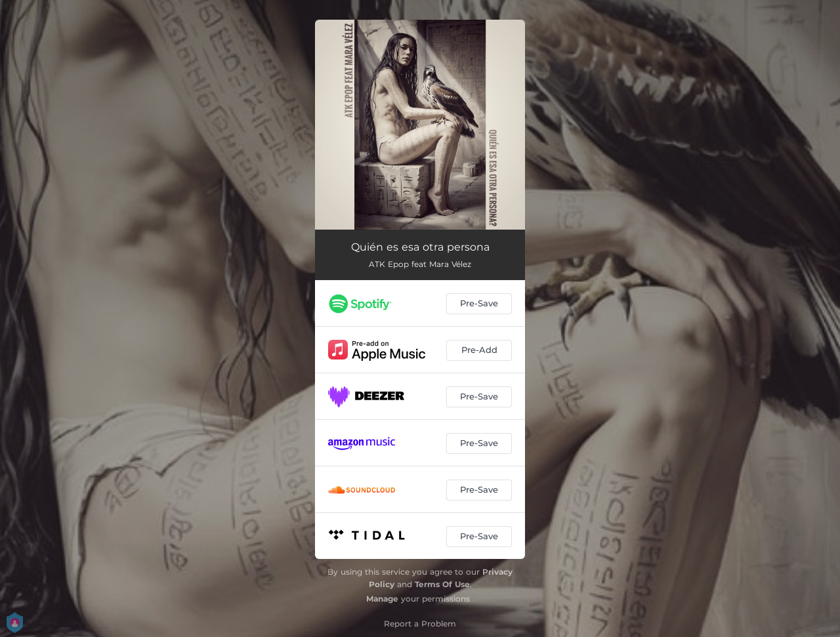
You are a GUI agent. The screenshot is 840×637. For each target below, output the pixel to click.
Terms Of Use (442, 584)
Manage (382, 599)
